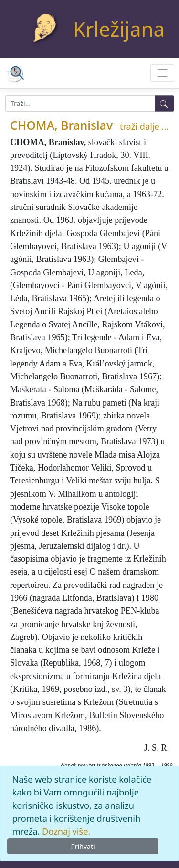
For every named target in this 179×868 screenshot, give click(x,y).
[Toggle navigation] (162, 73)
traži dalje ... (144, 126)
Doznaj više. (66, 831)
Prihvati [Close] (83, 846)
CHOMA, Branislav (61, 125)
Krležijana (119, 29)
